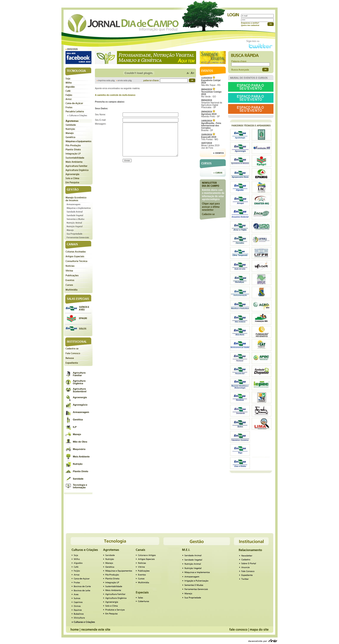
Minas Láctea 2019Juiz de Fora (210, 145)
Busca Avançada (240, 70)
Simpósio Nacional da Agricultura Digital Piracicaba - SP (212, 104)
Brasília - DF (211, 126)
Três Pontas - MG (210, 137)
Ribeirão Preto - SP (210, 114)
